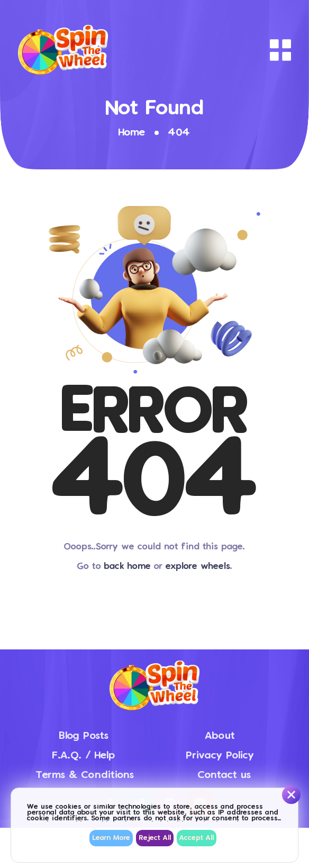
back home (128, 567)
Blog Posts (84, 736)
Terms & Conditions (85, 775)
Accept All (197, 838)
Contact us (224, 775)
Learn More (111, 838)
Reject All (155, 838)
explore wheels (198, 567)
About (220, 736)
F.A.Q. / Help (83, 756)
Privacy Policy (220, 756)
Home (132, 133)
